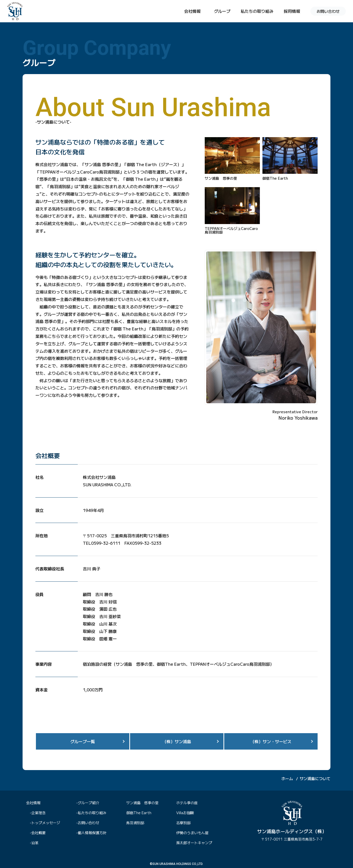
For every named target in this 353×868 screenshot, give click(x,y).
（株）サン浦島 (177, 741)
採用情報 (292, 11)
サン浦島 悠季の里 (142, 803)
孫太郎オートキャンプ (194, 843)
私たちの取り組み (257, 11)
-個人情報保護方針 (91, 833)
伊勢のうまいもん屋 (192, 833)
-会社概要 (38, 833)
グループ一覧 (83, 741)
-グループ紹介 (88, 803)
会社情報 (192, 11)
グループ (222, 11)
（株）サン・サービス (271, 741)
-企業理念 (38, 813)
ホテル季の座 (187, 803)
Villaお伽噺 (185, 813)
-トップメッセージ (45, 823)
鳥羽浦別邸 (135, 823)
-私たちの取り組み (91, 813)
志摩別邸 (183, 823)
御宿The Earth (139, 813)
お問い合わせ (328, 11)
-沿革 (34, 843)
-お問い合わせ (88, 823)
